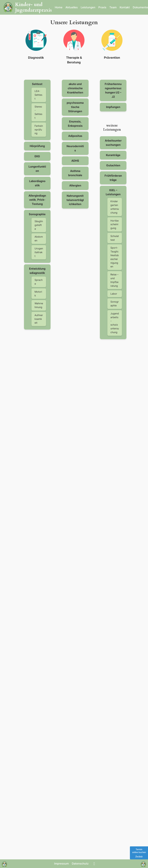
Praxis (102, 7)
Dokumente (140, 7)
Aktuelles (72, 7)
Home (59, 7)
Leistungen (88, 7)
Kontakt (125, 7)
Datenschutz (80, 864)
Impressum (61, 864)
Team (113, 7)
